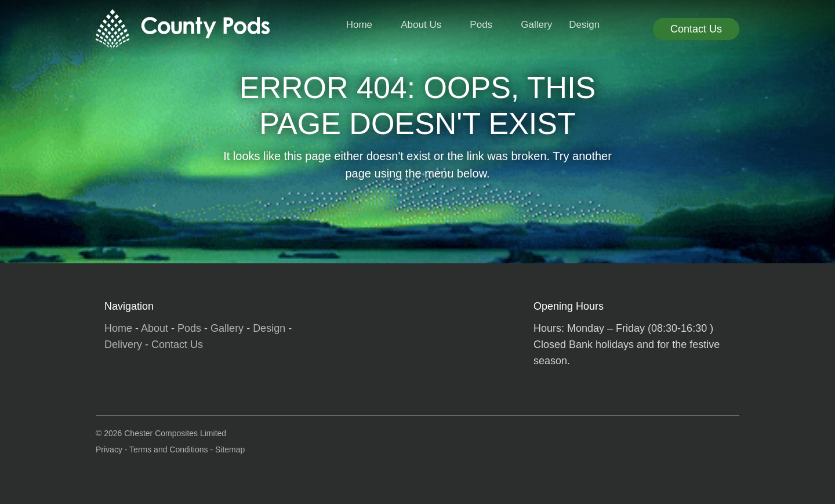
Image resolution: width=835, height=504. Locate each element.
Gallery (536, 25)
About (155, 328)
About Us (421, 25)
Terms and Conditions (168, 449)
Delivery (123, 345)
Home (359, 25)
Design (584, 25)
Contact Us (696, 29)
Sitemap (230, 449)
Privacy (109, 449)
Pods (481, 25)
